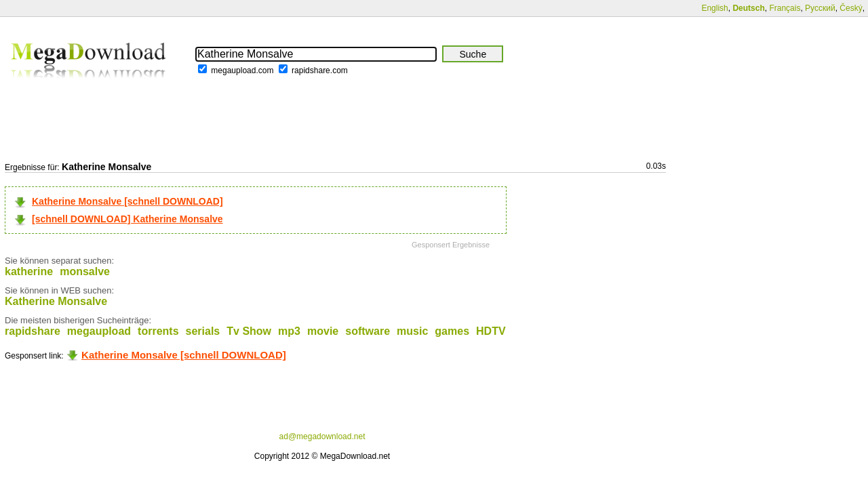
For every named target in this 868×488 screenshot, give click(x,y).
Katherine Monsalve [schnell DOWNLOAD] (127, 201)
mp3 (289, 331)
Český (851, 8)
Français (785, 8)
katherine (29, 271)
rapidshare (33, 331)
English (714, 8)
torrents (158, 331)
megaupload (99, 331)
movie (323, 331)
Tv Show (249, 331)
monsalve (85, 271)
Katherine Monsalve (56, 301)
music (412, 331)
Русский (820, 8)
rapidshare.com (320, 70)
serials (203, 331)
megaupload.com (242, 70)
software (368, 331)
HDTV (491, 331)
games (452, 331)
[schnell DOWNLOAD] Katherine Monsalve (127, 219)
